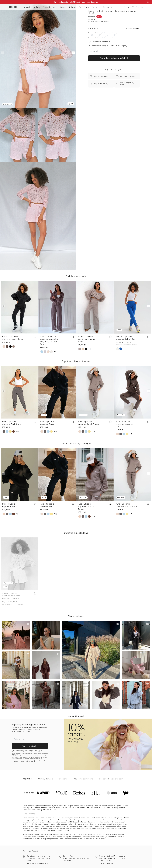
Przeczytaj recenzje (106, 863)
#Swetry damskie (46, 779)
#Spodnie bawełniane (84, 779)
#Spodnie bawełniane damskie (113, 779)
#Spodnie (63, 779)
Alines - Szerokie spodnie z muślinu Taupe (87, 339)
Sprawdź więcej (76, 716)
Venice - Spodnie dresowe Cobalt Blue (126, 338)
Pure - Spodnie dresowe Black (47, 423)
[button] (133, 7)
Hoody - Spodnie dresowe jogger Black (12, 338)
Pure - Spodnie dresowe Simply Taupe (89, 423)
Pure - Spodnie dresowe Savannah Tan (125, 424)
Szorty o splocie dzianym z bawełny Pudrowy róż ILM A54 (12, 596)
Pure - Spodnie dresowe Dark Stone (12, 423)
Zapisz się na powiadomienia (38, 863)
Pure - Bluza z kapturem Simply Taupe (86, 506)
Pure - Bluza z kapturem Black (10, 505)
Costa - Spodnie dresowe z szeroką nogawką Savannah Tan (50, 340)
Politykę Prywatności (31, 759)
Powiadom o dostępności (114, 58)
